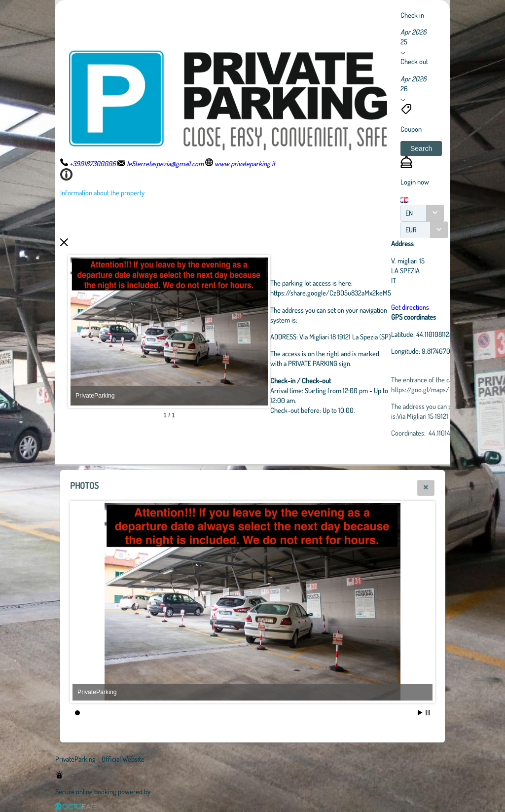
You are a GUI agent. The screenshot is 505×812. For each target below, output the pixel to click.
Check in (412, 15)
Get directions (410, 307)
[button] (421, 148)
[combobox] (422, 213)
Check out (414, 61)
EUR (411, 230)
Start (420, 713)
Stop (428, 713)
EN (409, 213)
